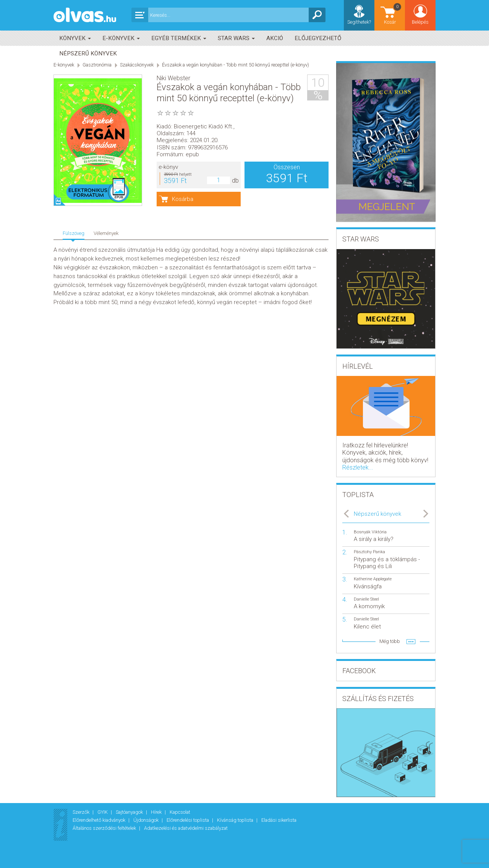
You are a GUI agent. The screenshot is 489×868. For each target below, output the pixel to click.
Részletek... (358, 467)
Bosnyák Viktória (370, 532)
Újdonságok (147, 820)
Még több (390, 641)
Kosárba (183, 199)
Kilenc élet (367, 627)
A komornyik (369, 606)
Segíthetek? (359, 22)
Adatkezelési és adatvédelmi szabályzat (186, 828)
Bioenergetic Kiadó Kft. (204, 126)
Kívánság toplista (236, 820)
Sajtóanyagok (130, 812)
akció (275, 38)
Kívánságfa (368, 586)
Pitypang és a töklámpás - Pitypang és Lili (387, 563)
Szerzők (82, 812)
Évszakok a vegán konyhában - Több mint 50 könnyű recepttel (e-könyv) (236, 65)
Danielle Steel (366, 599)
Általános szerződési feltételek (105, 828)
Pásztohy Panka (369, 552)
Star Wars (236, 38)
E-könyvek (121, 38)
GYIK (103, 812)
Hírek (157, 812)
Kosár (393, 14)
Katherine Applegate (373, 579)
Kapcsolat (180, 812)
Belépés (420, 22)
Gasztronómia (97, 65)
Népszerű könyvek (88, 53)
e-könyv (168, 167)
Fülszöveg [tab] (74, 233)
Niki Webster (173, 78)
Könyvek (75, 38)
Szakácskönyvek (137, 65)
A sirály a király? (374, 539)
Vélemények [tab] (106, 233)
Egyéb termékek (179, 38)
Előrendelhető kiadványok (100, 820)
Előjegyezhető (318, 38)
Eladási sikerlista (279, 820)
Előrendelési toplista (188, 820)
